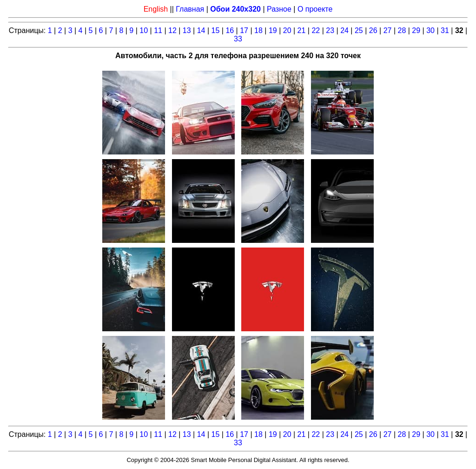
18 (258, 30)
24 (344, 30)
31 (445, 30)
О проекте (315, 9)
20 (287, 30)
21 (302, 30)
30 (430, 30)
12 (172, 30)
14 (201, 30)
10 (144, 30)
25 (359, 30)
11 (158, 30)
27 (388, 30)
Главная (190, 9)
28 (402, 30)
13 (187, 30)
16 (230, 30)
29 (416, 30)
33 (238, 39)
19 (273, 30)
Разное (279, 9)
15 (216, 30)
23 (330, 30)
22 (316, 30)
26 (373, 30)
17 (244, 30)
